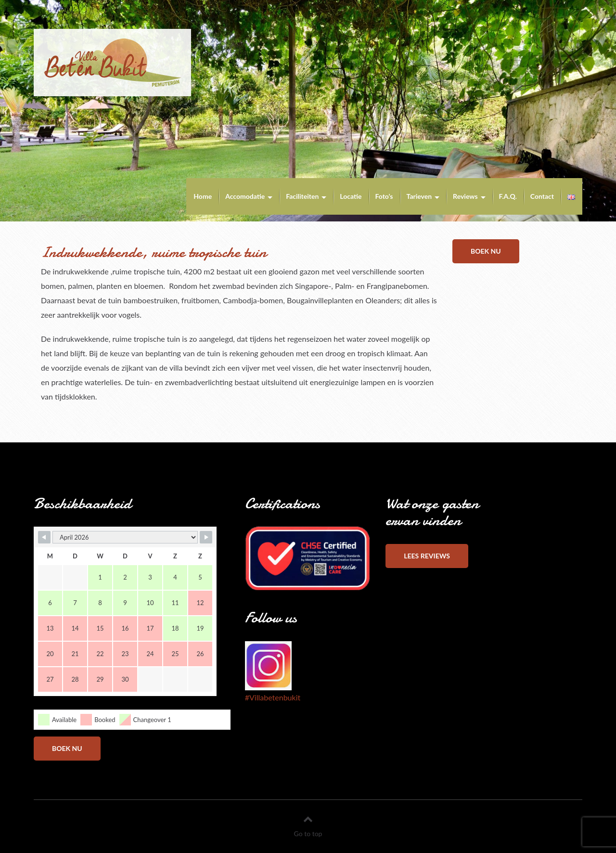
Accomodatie (245, 196)
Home (203, 196)
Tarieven (419, 196)
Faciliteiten (302, 196)
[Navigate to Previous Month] (44, 537)
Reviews (465, 196)
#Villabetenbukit (273, 697)
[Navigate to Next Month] (206, 537)
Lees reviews (427, 556)
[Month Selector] (125, 537)
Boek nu (486, 251)
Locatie (351, 196)
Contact (542, 196)
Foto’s (384, 196)
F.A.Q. (508, 196)
